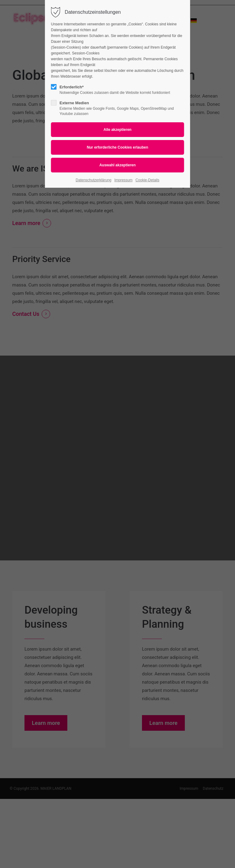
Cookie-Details (147, 180)
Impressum (123, 180)
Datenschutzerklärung (93, 180)
